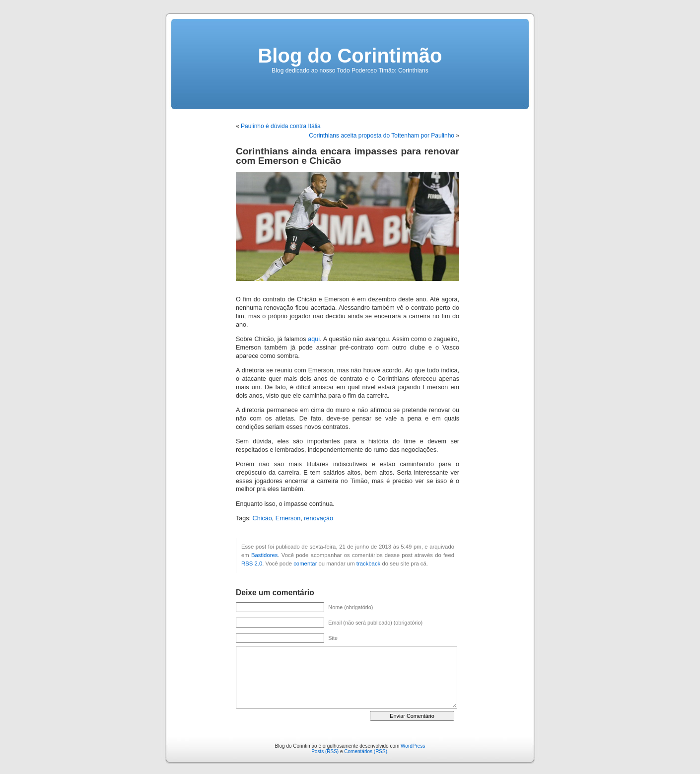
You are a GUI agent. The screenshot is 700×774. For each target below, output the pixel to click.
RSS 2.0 (252, 563)
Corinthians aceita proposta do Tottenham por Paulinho (382, 136)
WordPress (413, 746)
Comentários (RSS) (366, 751)
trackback (368, 563)
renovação (318, 518)
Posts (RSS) (325, 751)
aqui (314, 339)
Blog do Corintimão (350, 56)
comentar (305, 563)
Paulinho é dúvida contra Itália (281, 126)
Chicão (262, 518)
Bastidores (265, 555)
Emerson (288, 518)
